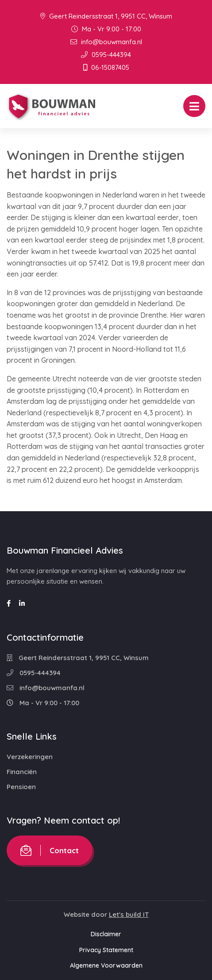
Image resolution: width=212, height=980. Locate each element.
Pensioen (21, 787)
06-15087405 (106, 67)
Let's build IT (129, 914)
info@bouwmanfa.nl (106, 42)
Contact (50, 850)
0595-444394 (106, 55)
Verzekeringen (30, 757)
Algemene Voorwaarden (106, 965)
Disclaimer (106, 934)
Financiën (22, 772)
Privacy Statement (106, 950)
